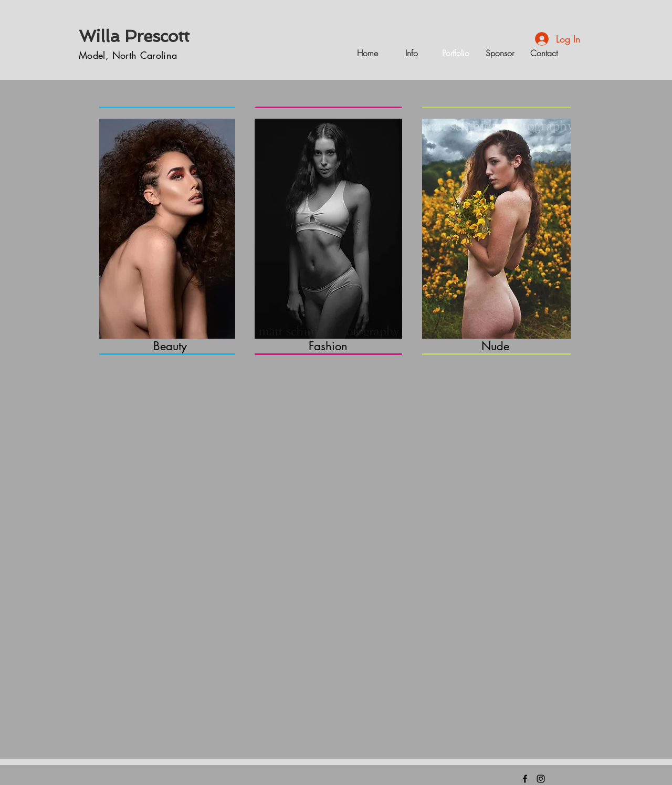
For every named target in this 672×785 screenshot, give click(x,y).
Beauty (170, 346)
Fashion (328, 346)
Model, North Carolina (128, 55)
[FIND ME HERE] (525, 779)
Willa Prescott (134, 36)
